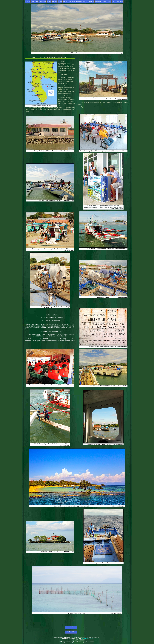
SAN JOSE (91, 1)
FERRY (49, 1)
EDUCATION (72, 1)
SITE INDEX (71, 632)
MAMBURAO (98, 1)
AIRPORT (54, 1)
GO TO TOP (71, 627)
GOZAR (60, 1)
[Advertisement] (77, 621)
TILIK (37, 1)
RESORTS (79, 1)
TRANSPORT (43, 1)
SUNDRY (85, 1)
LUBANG (28, 1)
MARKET (65, 1)
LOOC (33, 1)
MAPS (109, 1)
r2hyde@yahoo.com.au (87, 639)
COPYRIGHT (120, 1)
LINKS (114, 1)
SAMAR (105, 1)
